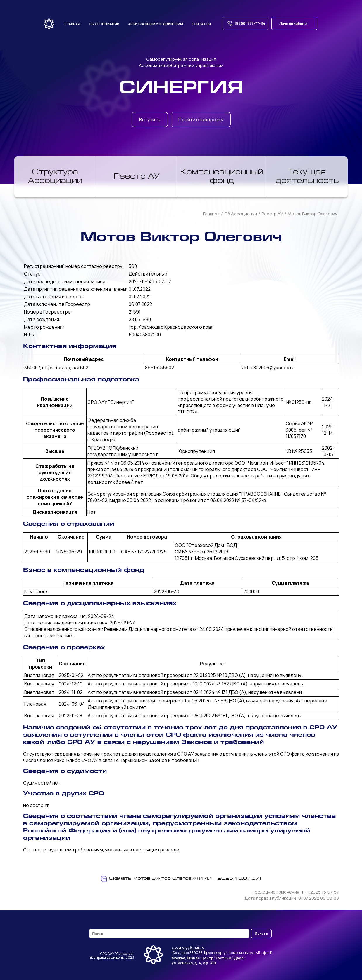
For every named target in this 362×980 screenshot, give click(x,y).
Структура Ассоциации (55, 177)
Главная (72, 24)
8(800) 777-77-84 (245, 24)
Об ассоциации (104, 24)
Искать (261, 933)
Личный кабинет (294, 24)
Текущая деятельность (307, 177)
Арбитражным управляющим (156, 24)
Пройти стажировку (201, 120)
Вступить (150, 120)
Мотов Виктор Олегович (313, 214)
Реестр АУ (137, 177)
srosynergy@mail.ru (188, 947)
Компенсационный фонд (222, 177)
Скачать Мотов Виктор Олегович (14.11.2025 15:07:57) (181, 879)
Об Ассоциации (241, 214)
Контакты (201, 24)
